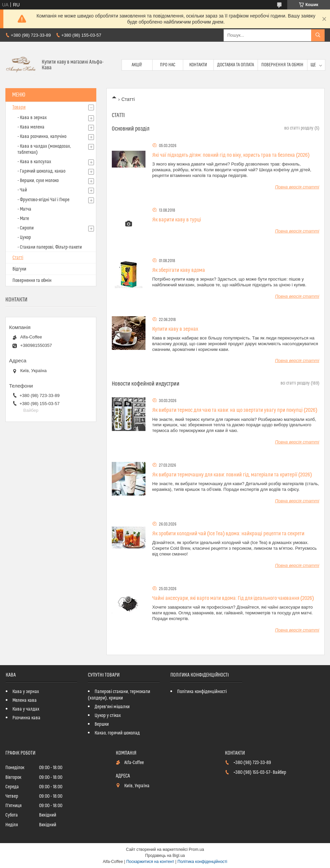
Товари (19, 107)
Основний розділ (131, 129)
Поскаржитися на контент (150, 862)
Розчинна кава (26, 718)
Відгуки (19, 269)
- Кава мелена (31, 127)
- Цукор (24, 238)
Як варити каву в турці (177, 220)
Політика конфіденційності (202, 692)
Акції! (137, 65)
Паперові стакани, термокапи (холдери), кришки (119, 695)
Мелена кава (25, 700)
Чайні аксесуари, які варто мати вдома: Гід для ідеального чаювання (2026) (233, 598)
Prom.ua (196, 849)
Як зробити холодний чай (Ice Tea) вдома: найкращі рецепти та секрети (228, 534)
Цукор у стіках (108, 716)
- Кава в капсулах (34, 162)
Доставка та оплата (236, 65)
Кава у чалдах (26, 709)
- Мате (23, 219)
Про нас (168, 65)
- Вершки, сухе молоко (38, 181)
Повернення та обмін (282, 65)
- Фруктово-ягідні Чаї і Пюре (43, 200)
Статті (18, 258)
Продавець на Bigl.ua (165, 856)
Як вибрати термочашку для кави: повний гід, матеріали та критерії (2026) (232, 475)
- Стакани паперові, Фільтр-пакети (50, 247)
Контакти (198, 65)
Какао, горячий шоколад (117, 733)
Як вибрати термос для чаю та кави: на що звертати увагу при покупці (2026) (235, 410)
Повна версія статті (297, 187)
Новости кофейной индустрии (146, 384)
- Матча (24, 209)
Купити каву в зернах (175, 329)
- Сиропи (26, 228)
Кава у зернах (26, 692)
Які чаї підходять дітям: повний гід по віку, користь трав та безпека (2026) (231, 155)
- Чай (22, 190)
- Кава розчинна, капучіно (42, 137)
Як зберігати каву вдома (179, 270)
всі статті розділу (299, 128)
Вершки (102, 724)
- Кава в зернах (32, 118)
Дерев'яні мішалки (112, 707)
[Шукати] (318, 35)
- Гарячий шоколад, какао (41, 171)
